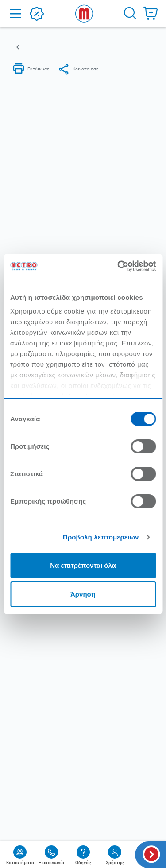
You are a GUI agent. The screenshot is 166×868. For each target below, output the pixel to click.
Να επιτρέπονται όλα (83, 565)
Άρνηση (83, 594)
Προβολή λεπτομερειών (101, 537)
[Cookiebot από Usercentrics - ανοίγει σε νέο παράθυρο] (118, 266)
